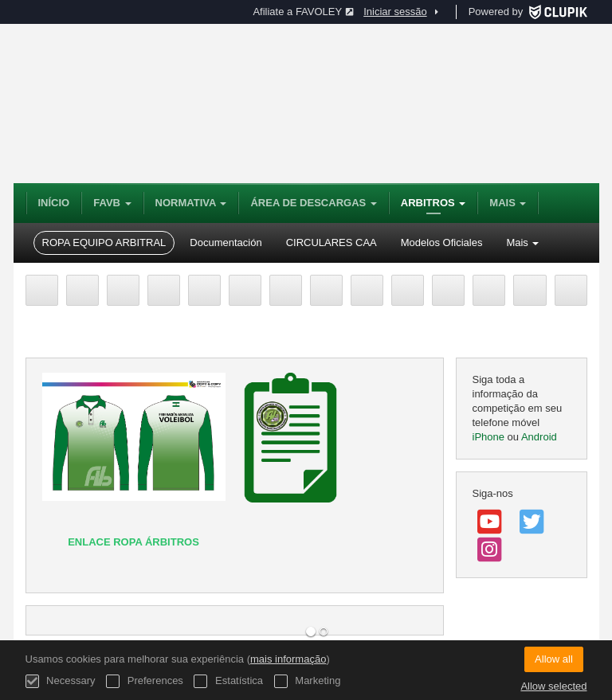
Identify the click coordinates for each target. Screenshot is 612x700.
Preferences (145, 681)
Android (539, 437)
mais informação (288, 659)
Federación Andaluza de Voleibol (245, 104)
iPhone (488, 437)
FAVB (112, 203)
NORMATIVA (191, 203)
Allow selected (553, 686)
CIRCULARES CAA (331, 242)
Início (54, 203)
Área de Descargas (313, 203)
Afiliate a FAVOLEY (303, 12)
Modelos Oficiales (442, 242)
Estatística (228, 681)
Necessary (61, 681)
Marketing (308, 681)
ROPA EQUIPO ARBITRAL (104, 242)
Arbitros (433, 203)
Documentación (226, 242)
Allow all (554, 659)
